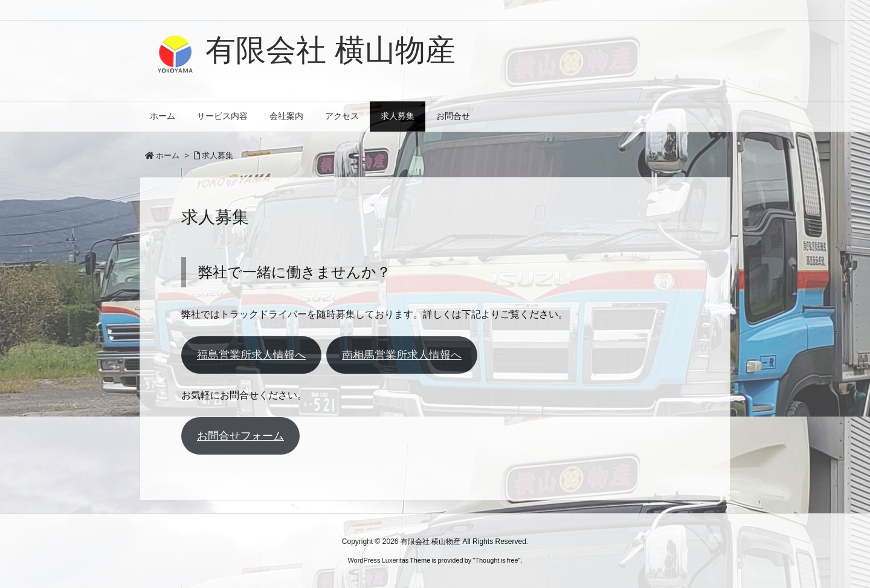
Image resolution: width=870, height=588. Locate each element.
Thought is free (496, 560)
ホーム (168, 155)
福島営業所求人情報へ (251, 355)
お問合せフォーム (240, 436)
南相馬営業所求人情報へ (402, 355)
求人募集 (217, 155)
